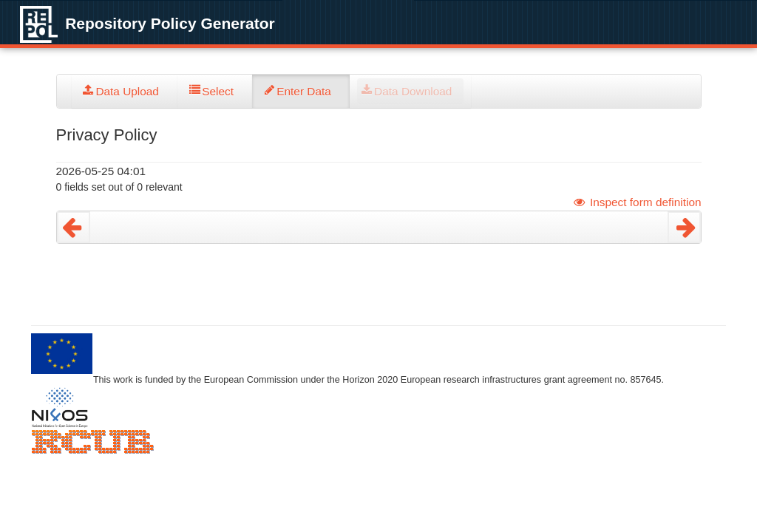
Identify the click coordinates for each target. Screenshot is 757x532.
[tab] (125, 91)
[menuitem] (125, 91)
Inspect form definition (637, 202)
